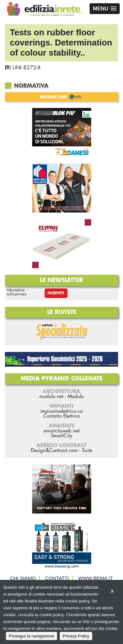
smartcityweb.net (61, 431)
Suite (87, 451)
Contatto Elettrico (62, 416)
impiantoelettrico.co (61, 411)
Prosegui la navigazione (31, 636)
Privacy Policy (76, 636)
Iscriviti (56, 293)
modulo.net (51, 397)
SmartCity (62, 436)
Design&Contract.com (54, 451)
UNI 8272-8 (27, 68)
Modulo (76, 397)
